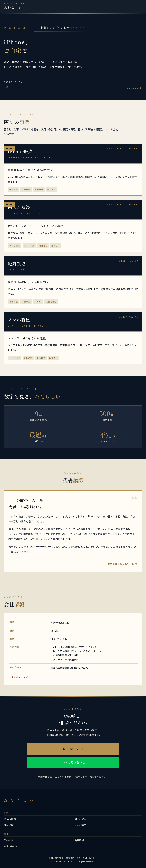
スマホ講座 (80, 825)
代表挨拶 (8, 840)
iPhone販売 (10, 819)
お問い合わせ (11, 846)
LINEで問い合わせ (73, 762)
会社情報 (79, 840)
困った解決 (80, 819)
